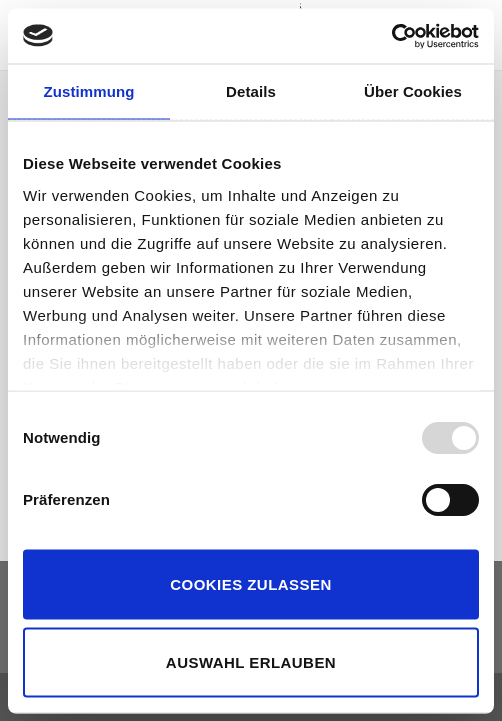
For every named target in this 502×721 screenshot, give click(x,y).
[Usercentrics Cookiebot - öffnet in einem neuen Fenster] (391, 36)
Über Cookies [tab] (413, 91)
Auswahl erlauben (251, 661)
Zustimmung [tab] (89, 91)
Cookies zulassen (250, 584)
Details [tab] (251, 91)
